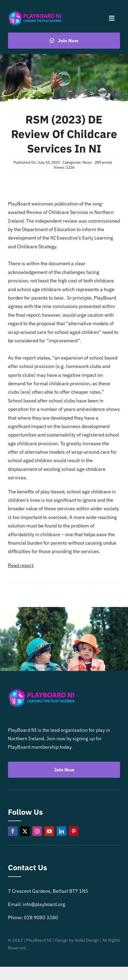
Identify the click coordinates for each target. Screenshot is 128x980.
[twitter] (25, 831)
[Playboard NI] (35, 11)
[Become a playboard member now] (64, 41)
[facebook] (13, 831)
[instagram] (37, 831)
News (87, 162)
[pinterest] (74, 831)
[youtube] (49, 831)
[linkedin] (61, 831)
